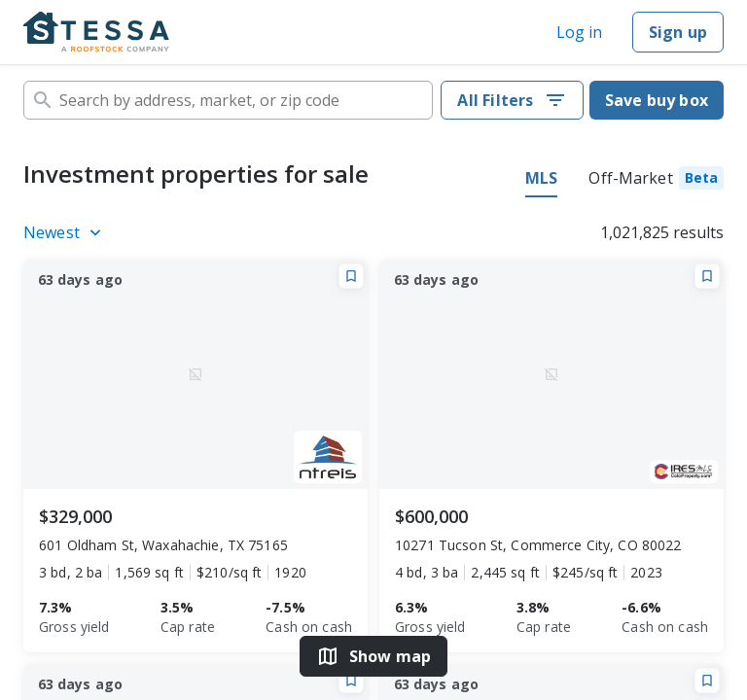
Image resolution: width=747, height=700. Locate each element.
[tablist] (624, 181)
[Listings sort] (65, 232)
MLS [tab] (541, 178)
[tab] (656, 181)
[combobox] (228, 100)
